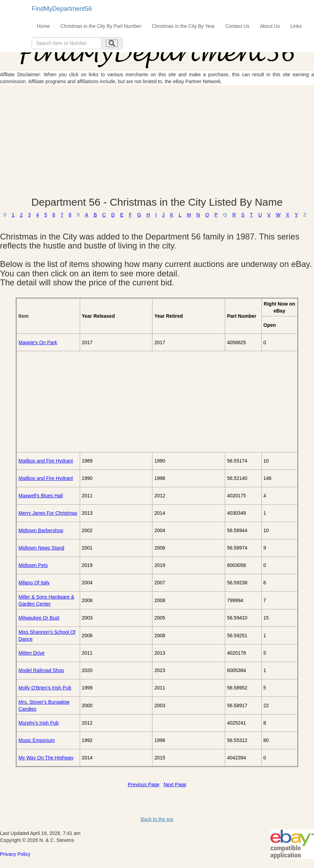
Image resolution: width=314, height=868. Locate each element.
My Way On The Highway (46, 758)
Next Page (175, 784)
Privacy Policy (15, 854)
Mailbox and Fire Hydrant (46, 461)
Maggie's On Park (38, 342)
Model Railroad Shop (41, 670)
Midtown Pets (33, 565)
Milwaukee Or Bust (39, 618)
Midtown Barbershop (41, 530)
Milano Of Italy (34, 583)
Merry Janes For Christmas (48, 513)
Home (43, 26)
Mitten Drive (32, 653)
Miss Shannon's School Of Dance (47, 636)
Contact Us (237, 26)
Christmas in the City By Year (183, 26)
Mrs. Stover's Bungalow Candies (44, 705)
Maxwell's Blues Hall (41, 496)
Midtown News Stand (41, 548)
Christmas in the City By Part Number (101, 26)
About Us (270, 26)
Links (296, 26)
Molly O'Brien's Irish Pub (45, 688)
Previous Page (144, 784)
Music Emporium (37, 740)
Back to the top (157, 819)
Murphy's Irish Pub (39, 723)
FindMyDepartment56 (62, 9)
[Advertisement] (157, 141)
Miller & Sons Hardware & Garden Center (46, 600)
